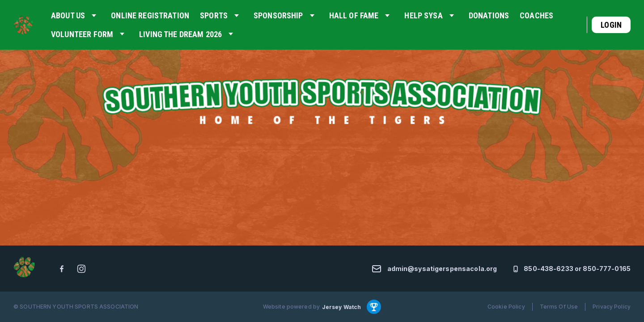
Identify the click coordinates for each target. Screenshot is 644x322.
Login (611, 25)
